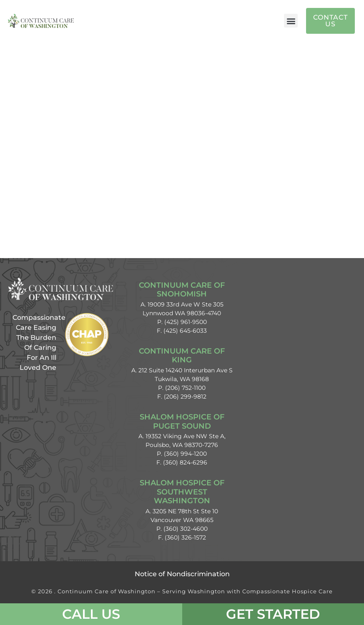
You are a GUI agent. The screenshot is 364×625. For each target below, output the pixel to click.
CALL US (91, 614)
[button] (291, 21)
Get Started (273, 614)
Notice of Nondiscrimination (182, 574)
